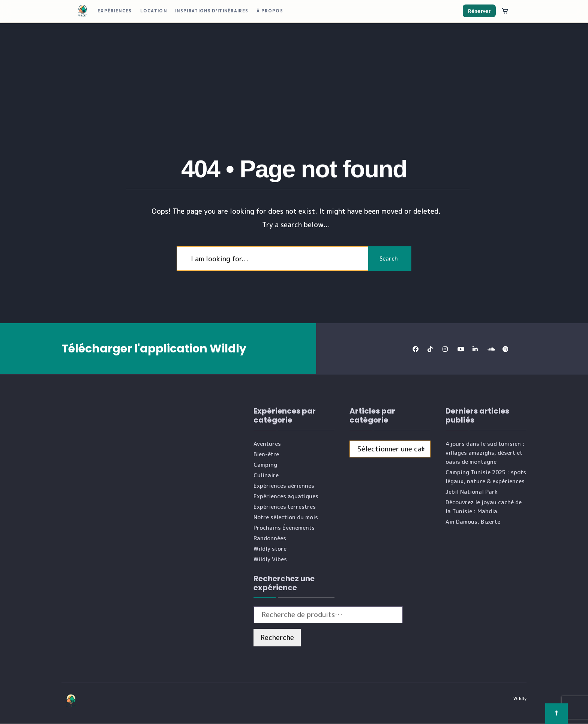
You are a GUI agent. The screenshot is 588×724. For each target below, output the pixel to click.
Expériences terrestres (285, 507)
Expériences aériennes (284, 486)
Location (154, 11)
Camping (265, 465)
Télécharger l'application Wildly (154, 349)
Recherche (277, 637)
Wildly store (270, 549)
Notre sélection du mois (286, 517)
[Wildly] (82, 11)
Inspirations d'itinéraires (212, 11)
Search (388, 259)
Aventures (267, 444)
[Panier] (505, 11)
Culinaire (266, 475)
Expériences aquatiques (286, 496)
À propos (270, 11)
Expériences (115, 11)
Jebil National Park (472, 492)
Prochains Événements (284, 528)
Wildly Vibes (270, 559)
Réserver (479, 11)
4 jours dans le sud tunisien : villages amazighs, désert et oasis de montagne (485, 453)
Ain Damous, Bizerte (473, 522)
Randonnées (270, 538)
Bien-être (266, 454)
